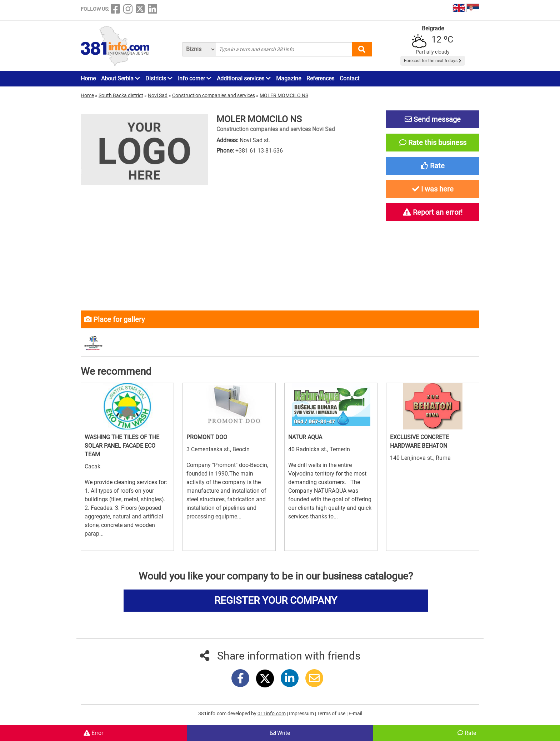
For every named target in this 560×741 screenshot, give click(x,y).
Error (93, 733)
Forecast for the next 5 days (433, 61)
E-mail (355, 713)
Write (280, 733)
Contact (349, 78)
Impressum (302, 713)
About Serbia (121, 78)
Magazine (289, 78)
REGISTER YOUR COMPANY (276, 600)
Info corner (195, 78)
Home (88, 78)
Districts (159, 78)
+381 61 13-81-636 (259, 151)
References (320, 78)
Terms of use (332, 713)
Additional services (244, 78)
